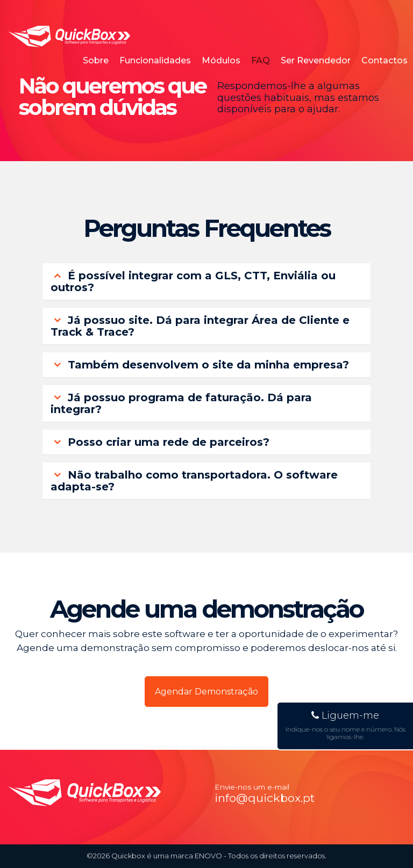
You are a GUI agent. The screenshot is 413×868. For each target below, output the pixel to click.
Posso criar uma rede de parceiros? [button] (160, 442)
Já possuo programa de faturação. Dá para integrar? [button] (181, 403)
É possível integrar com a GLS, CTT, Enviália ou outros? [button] (193, 281)
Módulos (221, 60)
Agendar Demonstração (206, 692)
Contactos (384, 60)
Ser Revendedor (316, 60)
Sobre (96, 60)
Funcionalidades (155, 60)
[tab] (206, 281)
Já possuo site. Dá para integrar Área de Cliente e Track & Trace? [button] (200, 326)
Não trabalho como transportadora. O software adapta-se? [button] (194, 481)
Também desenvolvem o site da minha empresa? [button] (200, 365)
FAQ (261, 60)
